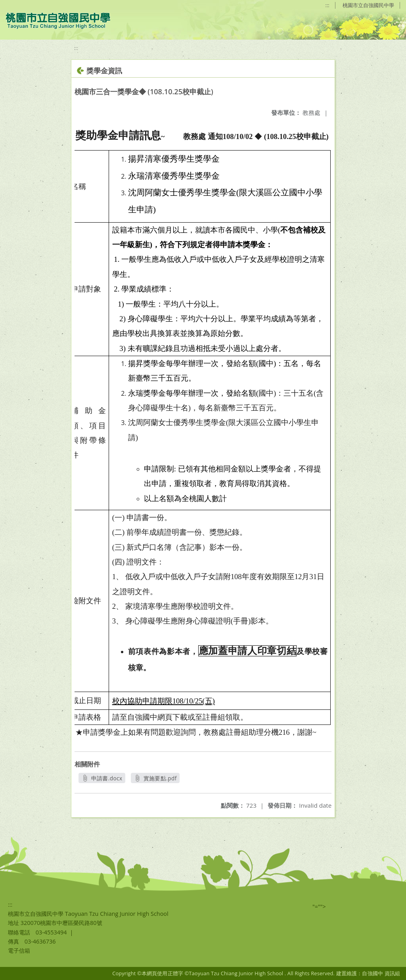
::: (327, 5)
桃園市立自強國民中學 (368, 5)
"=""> (319, 907)
